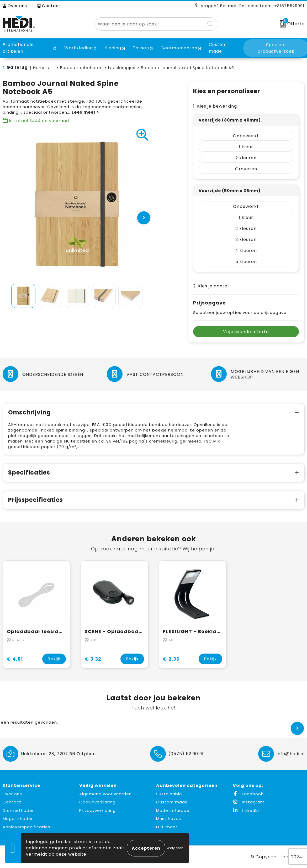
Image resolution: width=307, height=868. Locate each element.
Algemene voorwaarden (105, 794)
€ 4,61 (15, 659)
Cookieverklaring (97, 802)
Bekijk (54, 659)
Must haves (169, 819)
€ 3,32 (93, 659)
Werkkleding (79, 48)
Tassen (141, 48)
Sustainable (169, 794)
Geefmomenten (179, 48)
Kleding (113, 48)
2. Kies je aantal (211, 286)
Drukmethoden (19, 810)
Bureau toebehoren (81, 68)
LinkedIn (246, 810)
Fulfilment (167, 827)
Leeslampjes (122, 68)
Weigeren (175, 848)
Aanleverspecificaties (27, 827)
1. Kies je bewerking (215, 106)
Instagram (249, 802)
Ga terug (17, 67)
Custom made (172, 802)
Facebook (248, 794)
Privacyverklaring (97, 810)
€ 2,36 (171, 659)
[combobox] (150, 24)
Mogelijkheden (18, 819)
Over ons (15, 6)
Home (39, 68)
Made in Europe (173, 810)
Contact (49, 6)
